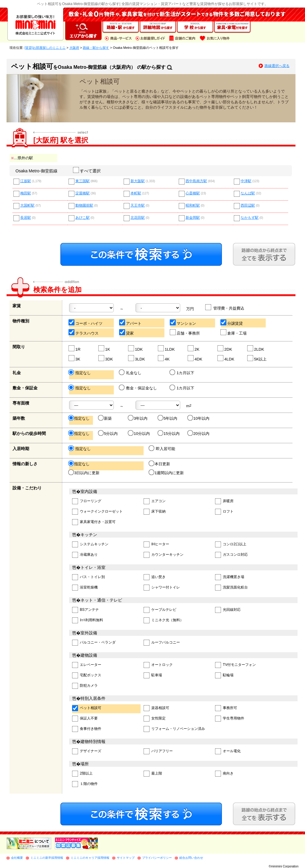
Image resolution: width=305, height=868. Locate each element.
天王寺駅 (138, 206)
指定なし (80, 373)
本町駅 (136, 193)
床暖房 (224, 501)
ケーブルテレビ (160, 610)
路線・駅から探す (96, 48)
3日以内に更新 (84, 473)
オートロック (158, 665)
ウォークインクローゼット (97, 512)
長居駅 (26, 218)
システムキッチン (90, 545)
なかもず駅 (250, 218)
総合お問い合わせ (191, 858)
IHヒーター (156, 545)
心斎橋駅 (193, 193)
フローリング (87, 501)
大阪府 (74, 48)
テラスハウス (84, 332)
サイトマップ (126, 858)
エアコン (155, 501)
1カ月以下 (182, 373)
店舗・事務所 (185, 332)
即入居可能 (162, 449)
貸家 (127, 332)
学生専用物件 (230, 719)
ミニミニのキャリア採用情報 (90, 858)
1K (104, 348)
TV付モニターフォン (235, 665)
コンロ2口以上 (231, 545)
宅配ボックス (87, 676)
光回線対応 (228, 610)
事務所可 (226, 708)
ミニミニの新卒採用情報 (47, 858)
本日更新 (160, 464)
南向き (224, 774)
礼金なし (131, 373)
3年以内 (138, 418)
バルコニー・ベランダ (94, 643)
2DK (225, 348)
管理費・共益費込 (225, 307)
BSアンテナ (85, 610)
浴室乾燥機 (85, 588)
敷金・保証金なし (138, 388)
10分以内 (139, 433)
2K (194, 348)
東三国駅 (83, 181)
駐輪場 (224, 676)
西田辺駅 (248, 206)
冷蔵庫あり (85, 555)
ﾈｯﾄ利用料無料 (88, 620)
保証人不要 (85, 719)
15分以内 (169, 433)
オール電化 (228, 751)
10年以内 (199, 418)
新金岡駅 (193, 218)
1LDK (167, 348)
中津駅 (246, 181)
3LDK (137, 358)
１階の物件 (85, 784)
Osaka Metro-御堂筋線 (36, 171)
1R (75, 348)
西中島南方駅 (196, 181)
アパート (131, 323)
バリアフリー (158, 751)
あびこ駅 (83, 218)
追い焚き (155, 577)
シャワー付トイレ (162, 588)
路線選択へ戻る (277, 66)
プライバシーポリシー (157, 858)
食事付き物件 (87, 729)
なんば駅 (248, 193)
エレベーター (87, 665)
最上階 (153, 774)
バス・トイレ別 (88, 577)
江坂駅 (26, 181)
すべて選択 (87, 171)
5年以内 (168, 418)
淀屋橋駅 (83, 193)
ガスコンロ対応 (231, 555)
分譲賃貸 (232, 323)
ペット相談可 (87, 708)
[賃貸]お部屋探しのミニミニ (45, 48)
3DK (106, 358)
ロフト (224, 512)
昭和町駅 (193, 206)
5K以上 (257, 358)
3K (75, 358)
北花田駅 (138, 218)
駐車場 (153, 676)
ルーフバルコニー (162, 643)
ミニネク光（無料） (164, 620)
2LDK (256, 348)
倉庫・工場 (234, 332)
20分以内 (199, 433)
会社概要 (17, 858)
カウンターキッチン (164, 555)
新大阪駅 (138, 181)
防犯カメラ (85, 686)
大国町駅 (27, 206)
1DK (136, 348)
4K (164, 358)
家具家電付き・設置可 (94, 522)
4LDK (226, 358)
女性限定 (155, 719)
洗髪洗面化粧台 (231, 588)
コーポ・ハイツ (86, 323)
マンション (183, 323)
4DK (195, 358)
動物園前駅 (84, 206)
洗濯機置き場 (230, 577)
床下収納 (155, 512)
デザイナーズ (87, 751)
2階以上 (82, 774)
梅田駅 (26, 193)
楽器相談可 (156, 708)
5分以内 (108, 433)
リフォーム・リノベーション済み (174, 729)
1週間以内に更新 (167, 473)
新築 (105, 418)
